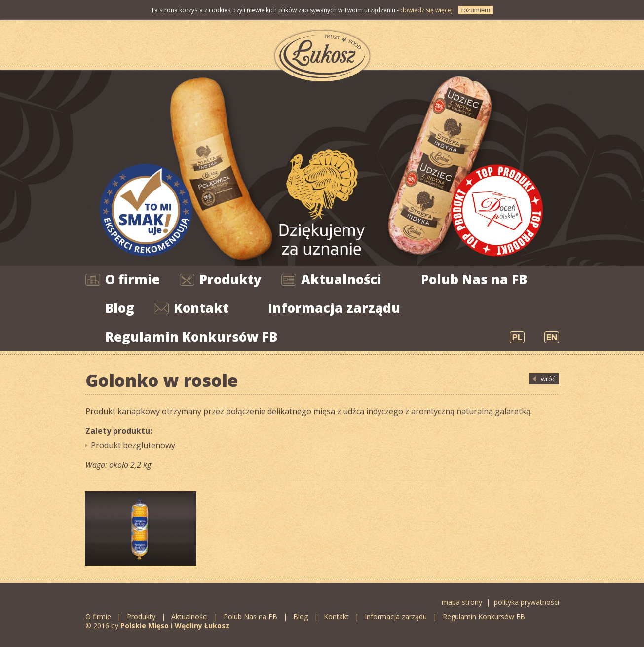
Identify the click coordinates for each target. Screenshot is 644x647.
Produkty (230, 279)
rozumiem (476, 10)
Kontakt (201, 308)
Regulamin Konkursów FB (191, 337)
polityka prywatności (527, 602)
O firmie (133, 279)
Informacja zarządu (334, 308)
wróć (548, 379)
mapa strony (462, 602)
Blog (120, 308)
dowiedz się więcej (426, 10)
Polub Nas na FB (474, 279)
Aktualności (341, 279)
